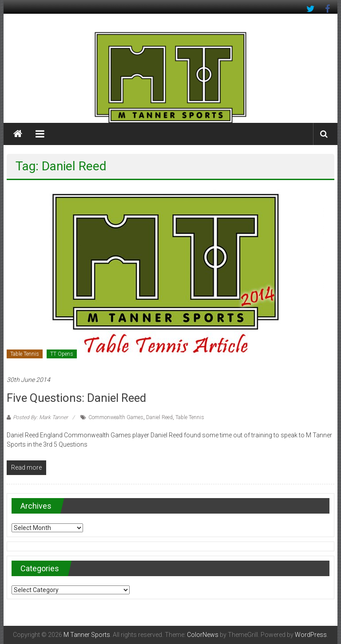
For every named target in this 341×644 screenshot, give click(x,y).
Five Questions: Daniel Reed (76, 398)
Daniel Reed (159, 417)
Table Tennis (25, 354)
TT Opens (62, 354)
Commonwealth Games (116, 417)
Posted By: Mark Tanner (40, 417)
